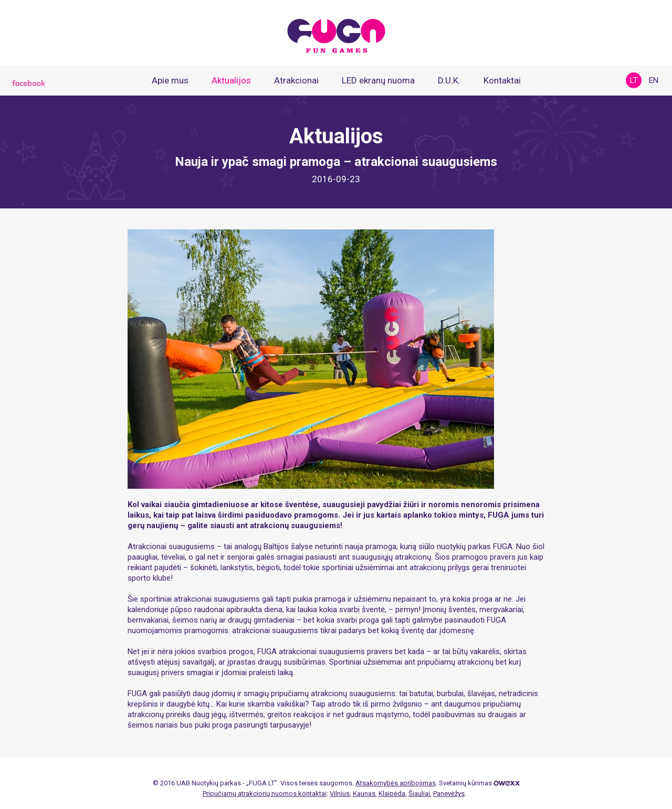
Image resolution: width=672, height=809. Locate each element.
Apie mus (170, 80)
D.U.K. (449, 80)
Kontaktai (502, 80)
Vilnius (340, 794)
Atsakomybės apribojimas (396, 783)
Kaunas (364, 794)
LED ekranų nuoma (378, 80)
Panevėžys (449, 794)
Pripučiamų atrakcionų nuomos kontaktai (265, 794)
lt (634, 80)
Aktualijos (231, 80)
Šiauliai (419, 794)
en (654, 80)
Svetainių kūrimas (479, 783)
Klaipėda (392, 794)
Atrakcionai (296, 80)
